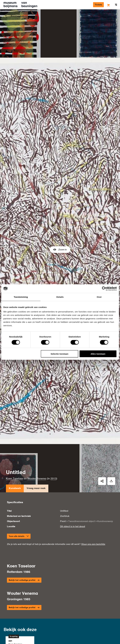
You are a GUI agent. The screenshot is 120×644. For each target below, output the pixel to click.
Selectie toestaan (60, 354)
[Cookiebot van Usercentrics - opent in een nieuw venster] (104, 289)
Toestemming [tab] (21, 297)
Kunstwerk (15, 459)
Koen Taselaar (14, 448)
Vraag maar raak (36, 459)
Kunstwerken (17, 16)
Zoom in (60, 234)
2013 (53, 448)
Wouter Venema (37, 448)
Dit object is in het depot (73, 496)
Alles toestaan (98, 354)
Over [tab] (99, 297)
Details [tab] (60, 297)
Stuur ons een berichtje (93, 514)
